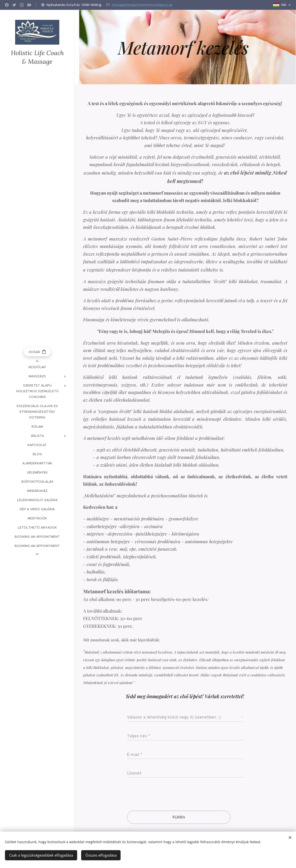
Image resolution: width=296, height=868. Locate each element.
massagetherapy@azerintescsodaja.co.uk (142, 5)
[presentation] (165, 795)
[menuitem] (37, 367)
